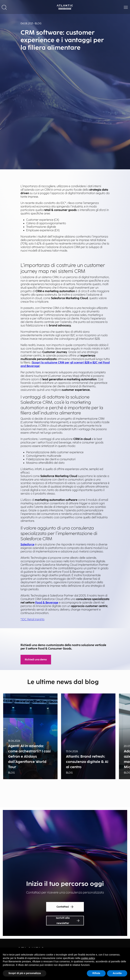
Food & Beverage (47, 603)
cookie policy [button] (88, 958)
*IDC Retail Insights (32, 620)
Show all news (65, 796)
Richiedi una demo (36, 660)
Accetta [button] (117, 973)
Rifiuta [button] (96, 973)
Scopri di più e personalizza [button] (25, 973)
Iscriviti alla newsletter (68, 921)
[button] (4, 7)
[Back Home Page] (65, 7)
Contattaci (65, 907)
